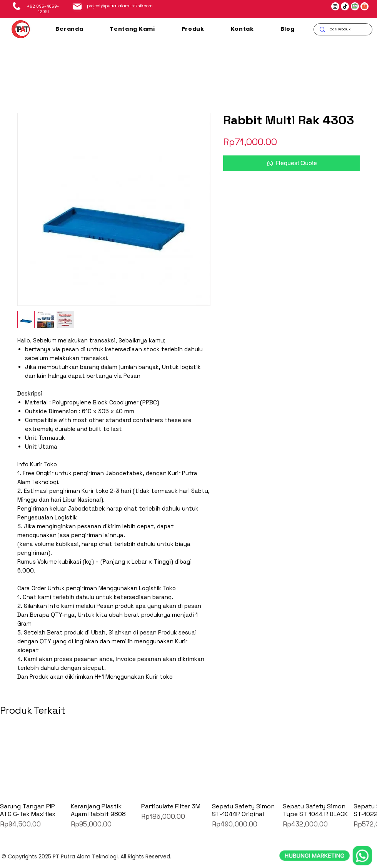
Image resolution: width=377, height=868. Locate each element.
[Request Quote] (291, 163)
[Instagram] (335, 7)
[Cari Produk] (343, 29)
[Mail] (77, 7)
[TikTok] (345, 7)
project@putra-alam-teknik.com (120, 6)
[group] (188, 780)
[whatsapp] (326, 820)
